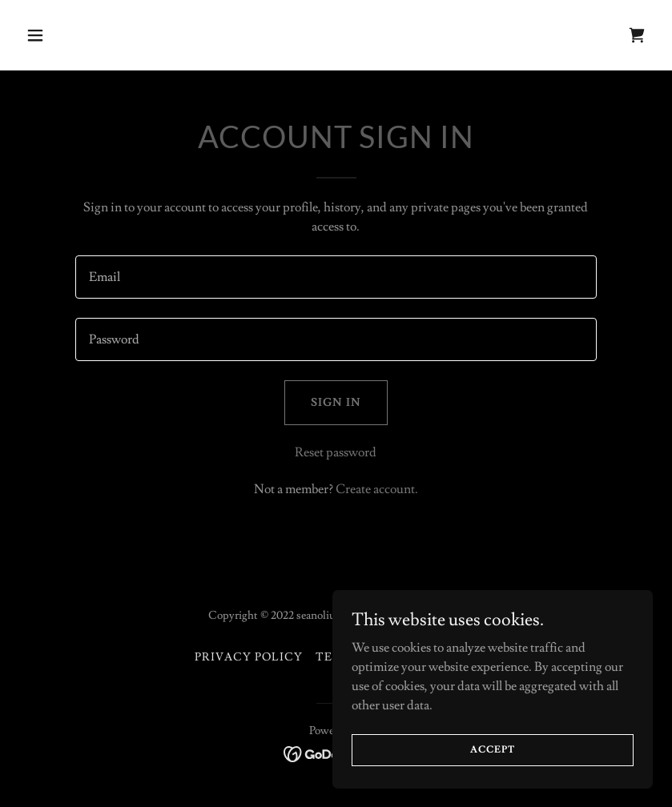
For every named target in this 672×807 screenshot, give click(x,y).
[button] (92, 35)
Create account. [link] (377, 489)
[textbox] (336, 277)
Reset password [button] (336, 452)
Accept (492, 771)
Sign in (336, 403)
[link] (637, 35)
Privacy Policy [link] (249, 657)
